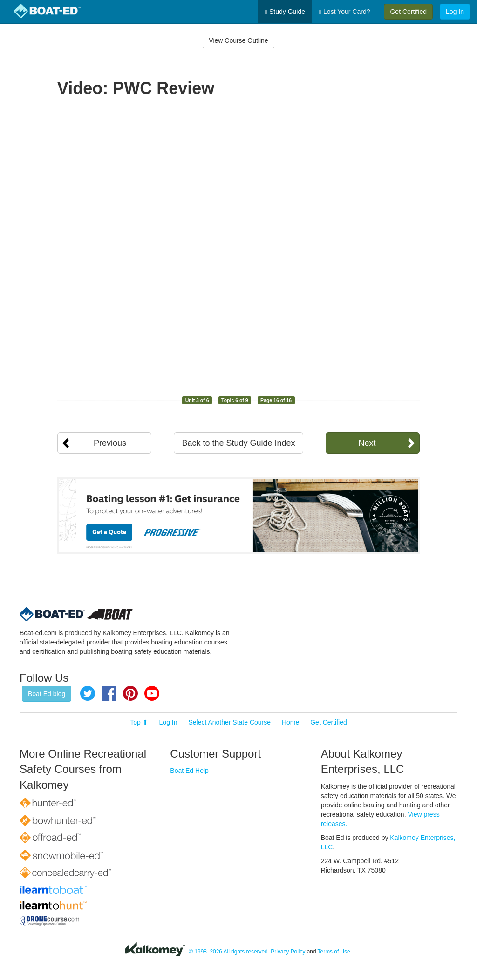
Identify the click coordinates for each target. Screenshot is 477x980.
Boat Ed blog (47, 694)
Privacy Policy (288, 952)
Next (367, 443)
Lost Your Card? (344, 12)
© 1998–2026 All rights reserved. (229, 952)
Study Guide (285, 12)
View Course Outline (238, 40)
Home (290, 722)
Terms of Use (334, 952)
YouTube (152, 693)
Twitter (88, 693)
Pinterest (130, 693)
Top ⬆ (139, 722)
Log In (455, 12)
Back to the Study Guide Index (238, 443)
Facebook (109, 693)
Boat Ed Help (189, 771)
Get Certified (408, 12)
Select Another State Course (229, 722)
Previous (110, 443)
